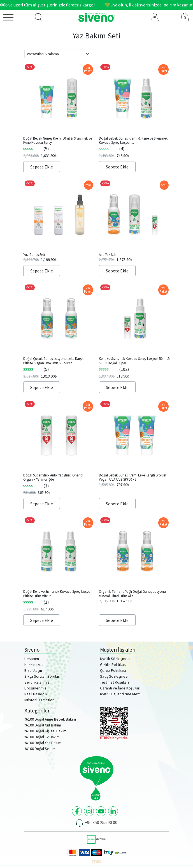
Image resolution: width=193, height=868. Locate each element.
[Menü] (15, 18)
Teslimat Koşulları (114, 682)
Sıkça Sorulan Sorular (42, 676)
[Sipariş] (59, 54)
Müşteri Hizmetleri (39, 700)
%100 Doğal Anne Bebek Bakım (50, 719)
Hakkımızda (34, 665)
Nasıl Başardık (36, 694)
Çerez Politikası (113, 670)
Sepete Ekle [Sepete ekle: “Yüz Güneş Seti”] (42, 271)
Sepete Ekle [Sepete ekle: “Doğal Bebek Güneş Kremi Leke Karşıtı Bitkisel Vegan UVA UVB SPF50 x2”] (117, 504)
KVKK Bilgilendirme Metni (121, 694)
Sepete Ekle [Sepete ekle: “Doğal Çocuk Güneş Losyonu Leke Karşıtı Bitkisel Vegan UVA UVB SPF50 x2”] (42, 387)
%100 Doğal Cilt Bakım (43, 725)
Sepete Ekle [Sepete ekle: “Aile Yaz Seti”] (117, 271)
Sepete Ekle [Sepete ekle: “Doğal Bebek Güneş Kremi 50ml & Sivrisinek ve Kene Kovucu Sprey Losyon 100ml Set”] (42, 167)
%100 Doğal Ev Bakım (42, 737)
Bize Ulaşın (33, 670)
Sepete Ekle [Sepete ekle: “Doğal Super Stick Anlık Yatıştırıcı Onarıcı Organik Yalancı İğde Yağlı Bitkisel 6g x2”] (42, 504)
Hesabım (32, 659)
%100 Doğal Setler (40, 749)
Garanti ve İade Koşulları (120, 688)
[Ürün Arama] (38, 17)
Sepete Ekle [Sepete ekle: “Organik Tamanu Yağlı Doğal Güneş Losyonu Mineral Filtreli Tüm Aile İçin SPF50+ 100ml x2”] (117, 620)
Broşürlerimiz (35, 688)
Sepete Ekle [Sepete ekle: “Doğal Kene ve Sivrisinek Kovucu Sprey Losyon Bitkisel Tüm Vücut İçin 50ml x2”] (42, 620)
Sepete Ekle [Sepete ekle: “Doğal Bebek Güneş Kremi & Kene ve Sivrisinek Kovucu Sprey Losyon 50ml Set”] (117, 167)
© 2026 (96, 839)
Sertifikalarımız (37, 682)
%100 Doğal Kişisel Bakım (45, 731)
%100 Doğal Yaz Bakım (43, 743)
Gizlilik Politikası (113, 665)
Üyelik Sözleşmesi (115, 659)
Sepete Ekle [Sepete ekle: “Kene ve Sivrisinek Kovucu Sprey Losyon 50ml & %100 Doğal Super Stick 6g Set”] (117, 387)
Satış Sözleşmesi (114, 676)
